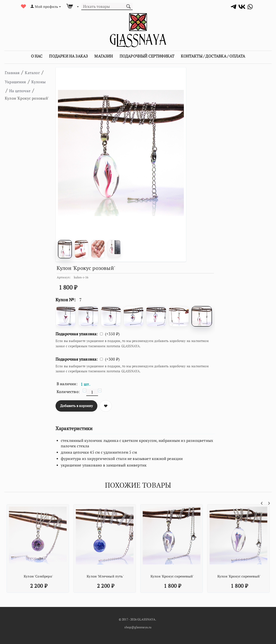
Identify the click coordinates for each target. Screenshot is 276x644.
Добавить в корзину (76, 406)
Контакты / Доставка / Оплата (213, 56)
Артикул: (64, 277)
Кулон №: (66, 300)
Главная (14, 72)
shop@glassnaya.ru (138, 627)
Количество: (68, 392)
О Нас (37, 56)
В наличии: (67, 384)
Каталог (39, 72)
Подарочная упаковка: (77, 334)
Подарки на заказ (68, 56)
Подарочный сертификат (147, 56)
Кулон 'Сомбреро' (38, 576)
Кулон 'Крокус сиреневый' (172, 576)
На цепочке (19, 99)
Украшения (23, 81)
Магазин (104, 56)
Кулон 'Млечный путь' (105, 576)
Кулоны (14, 90)
